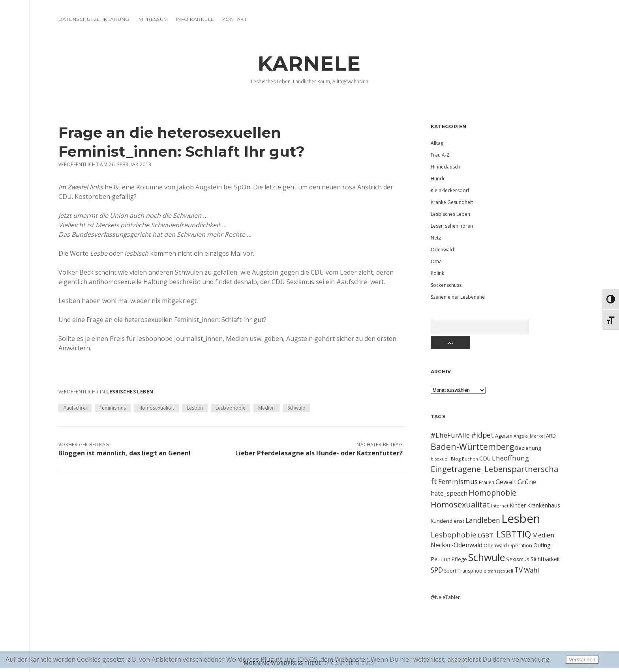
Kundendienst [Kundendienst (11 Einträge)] (447, 521)
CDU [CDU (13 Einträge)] (485, 458)
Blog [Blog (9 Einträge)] (456, 459)
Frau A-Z (440, 155)
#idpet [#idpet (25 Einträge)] (482, 435)
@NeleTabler (445, 597)
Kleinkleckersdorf (450, 190)
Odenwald (442, 250)
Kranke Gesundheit (452, 202)
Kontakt (234, 19)
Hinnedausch (445, 167)
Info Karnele (195, 19)
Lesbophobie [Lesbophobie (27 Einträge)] (454, 534)
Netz (436, 238)
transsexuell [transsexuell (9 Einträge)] (500, 571)
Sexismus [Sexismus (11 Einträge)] (518, 559)
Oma (436, 261)
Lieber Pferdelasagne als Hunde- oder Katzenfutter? (319, 453)
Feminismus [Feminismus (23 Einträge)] (458, 481)
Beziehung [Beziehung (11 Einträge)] (528, 448)
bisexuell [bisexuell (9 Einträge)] (440, 459)
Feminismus (113, 408)
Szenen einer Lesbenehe (458, 297)
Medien (266, 408)
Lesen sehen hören (452, 226)
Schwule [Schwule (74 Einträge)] (487, 557)
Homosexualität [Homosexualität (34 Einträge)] (460, 504)
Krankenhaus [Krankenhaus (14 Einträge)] (544, 505)
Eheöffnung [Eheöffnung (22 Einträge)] (510, 458)
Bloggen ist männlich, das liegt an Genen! (125, 453)
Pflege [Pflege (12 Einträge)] (459, 559)
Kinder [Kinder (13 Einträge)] (518, 505)
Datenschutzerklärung (94, 19)
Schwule (296, 408)
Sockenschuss (446, 285)
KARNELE (309, 64)
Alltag (437, 143)
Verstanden (582, 660)
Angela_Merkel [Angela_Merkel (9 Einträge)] (529, 436)
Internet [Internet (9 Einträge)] (500, 506)
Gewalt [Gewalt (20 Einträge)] (506, 482)
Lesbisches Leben (130, 392)
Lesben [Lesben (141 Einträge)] (521, 519)
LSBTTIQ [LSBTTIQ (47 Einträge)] (514, 534)
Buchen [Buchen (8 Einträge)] (470, 459)
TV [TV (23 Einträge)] (519, 570)
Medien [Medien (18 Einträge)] (543, 535)
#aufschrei (75, 408)
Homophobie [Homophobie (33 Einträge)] (492, 493)
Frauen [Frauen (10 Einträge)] (487, 482)
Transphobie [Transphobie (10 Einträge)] (472, 571)
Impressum (153, 19)
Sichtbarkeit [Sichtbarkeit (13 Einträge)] (545, 559)
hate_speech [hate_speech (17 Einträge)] (449, 493)
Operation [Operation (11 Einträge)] (520, 545)
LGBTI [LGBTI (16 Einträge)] (486, 535)
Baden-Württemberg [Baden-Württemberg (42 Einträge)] (472, 446)
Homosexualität (156, 408)
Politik (437, 273)
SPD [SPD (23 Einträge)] (437, 570)
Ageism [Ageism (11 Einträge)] (504, 436)
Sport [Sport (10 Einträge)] (450, 571)
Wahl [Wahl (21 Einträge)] (532, 570)
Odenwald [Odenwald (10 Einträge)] (495, 546)
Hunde (438, 179)
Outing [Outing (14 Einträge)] (542, 545)
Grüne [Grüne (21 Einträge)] (527, 482)
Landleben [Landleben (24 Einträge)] (483, 520)
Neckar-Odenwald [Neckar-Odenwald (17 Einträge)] (457, 545)
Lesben (195, 408)
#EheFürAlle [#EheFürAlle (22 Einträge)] (450, 435)
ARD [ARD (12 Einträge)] (551, 436)
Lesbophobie (231, 408)
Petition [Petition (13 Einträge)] (441, 559)
